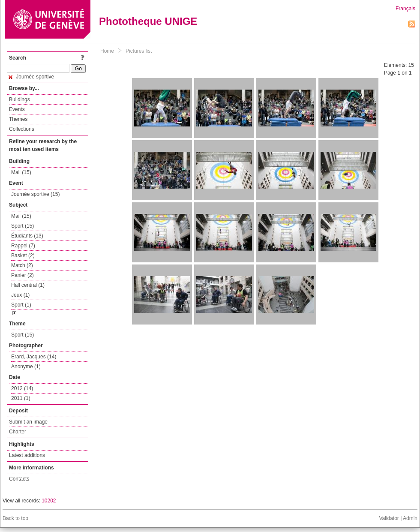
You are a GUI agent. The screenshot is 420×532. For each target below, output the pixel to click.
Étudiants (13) (27, 236)
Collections (22, 129)
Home (107, 51)
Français (405, 9)
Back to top (15, 518)
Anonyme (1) (26, 367)
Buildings (19, 99)
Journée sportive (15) (35, 194)
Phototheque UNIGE (148, 21)
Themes (18, 119)
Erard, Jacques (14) (34, 357)
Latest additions (27, 455)
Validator (389, 518)
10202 (49, 501)
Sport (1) (21, 305)
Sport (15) (22, 226)
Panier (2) (22, 275)
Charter (18, 432)
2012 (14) (22, 388)
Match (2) (22, 265)
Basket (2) (23, 255)
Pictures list (139, 51)
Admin (410, 518)
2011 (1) (21, 398)
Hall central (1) (28, 285)
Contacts (19, 479)
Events (17, 109)
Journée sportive (31, 77)
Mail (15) (21, 172)
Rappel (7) (23, 246)
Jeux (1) (20, 295)
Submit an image (28, 422)
